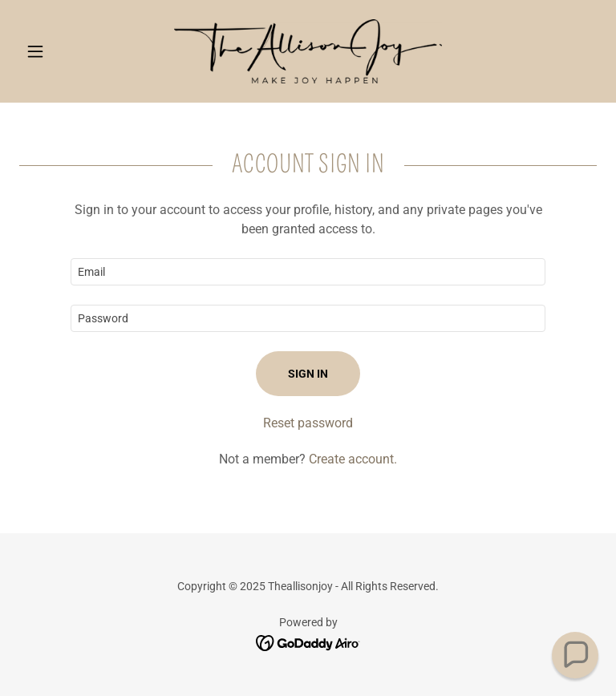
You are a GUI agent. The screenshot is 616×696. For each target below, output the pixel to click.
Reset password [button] (308, 423)
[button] (63, 51)
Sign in (308, 374)
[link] (308, 51)
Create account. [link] (353, 459)
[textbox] (308, 272)
